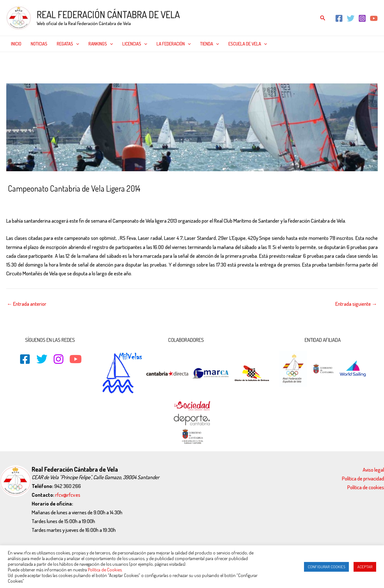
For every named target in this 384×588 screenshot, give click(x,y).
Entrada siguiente (356, 304)
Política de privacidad (363, 478)
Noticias (39, 44)
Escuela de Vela (248, 44)
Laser (125, 202)
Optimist (163, 202)
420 (60, 202)
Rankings (101, 44)
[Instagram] (362, 18)
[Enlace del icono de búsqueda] (323, 18)
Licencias (135, 44)
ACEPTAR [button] (365, 567)
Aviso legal (373, 470)
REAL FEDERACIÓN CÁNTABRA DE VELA (108, 14)
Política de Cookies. (105, 569)
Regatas (68, 44)
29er (49, 202)
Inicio (16, 44)
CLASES (75, 202)
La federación (174, 44)
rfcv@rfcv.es (68, 495)
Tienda (210, 44)
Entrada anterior (27, 304)
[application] (76, 44)
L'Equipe (108, 202)
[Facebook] (339, 18)
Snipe (180, 202)
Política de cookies (366, 487)
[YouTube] (374, 18)
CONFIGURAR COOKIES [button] (326, 567)
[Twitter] (351, 18)
